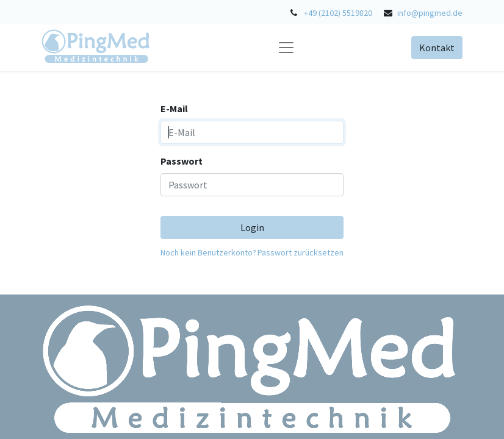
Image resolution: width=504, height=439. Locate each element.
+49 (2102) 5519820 (338, 13)
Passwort (182, 161)
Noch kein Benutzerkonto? (208, 252)
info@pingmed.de (430, 13)
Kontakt (437, 48)
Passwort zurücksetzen (301, 252)
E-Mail (174, 109)
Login (252, 227)
